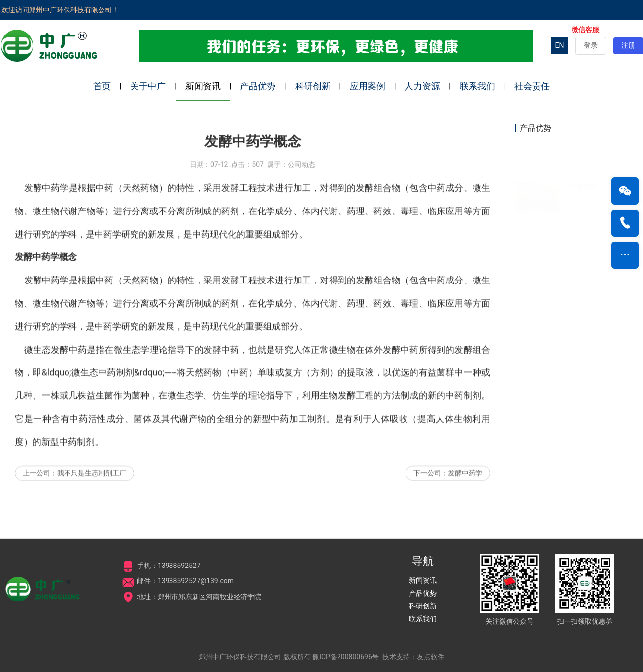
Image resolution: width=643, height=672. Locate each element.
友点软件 (431, 657)
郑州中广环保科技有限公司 (240, 657)
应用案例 (368, 86)
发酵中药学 (465, 489)
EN (560, 45)
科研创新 (313, 86)
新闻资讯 (203, 86)
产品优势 (258, 86)
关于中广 (148, 86)
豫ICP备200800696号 (346, 657)
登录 (591, 45)
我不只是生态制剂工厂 (92, 489)
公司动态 (302, 180)
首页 (102, 86)
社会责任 (532, 86)
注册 (628, 45)
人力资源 (422, 86)
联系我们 (477, 86)
